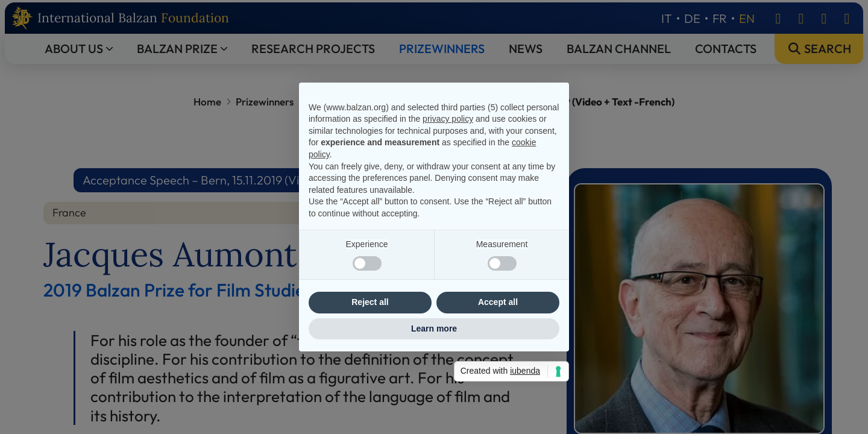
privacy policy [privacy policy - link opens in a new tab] (448, 119)
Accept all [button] (498, 302)
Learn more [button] (434, 329)
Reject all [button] (370, 302)
